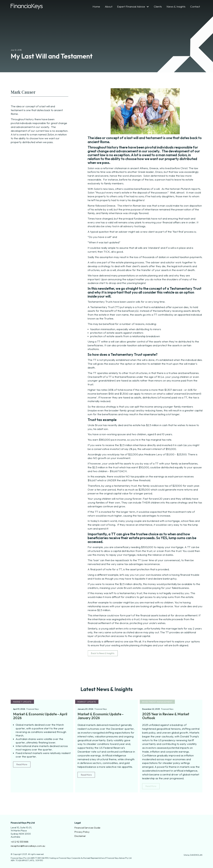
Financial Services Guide (87, 828)
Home (96, 6)
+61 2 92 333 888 (20, 842)
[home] (27, 6)
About (109, 6)
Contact (195, 6)
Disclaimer (80, 836)
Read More (22, 764)
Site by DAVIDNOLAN (193, 855)
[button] (133, 7)
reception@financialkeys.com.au (28, 846)
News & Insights (176, 6)
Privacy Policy (82, 832)
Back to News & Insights (106, 653)
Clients (158, 6)
